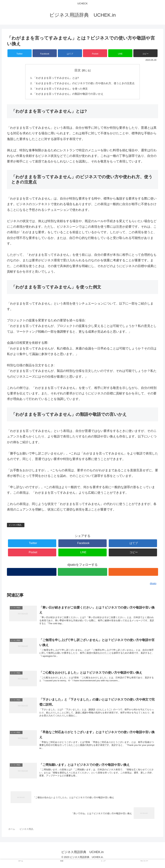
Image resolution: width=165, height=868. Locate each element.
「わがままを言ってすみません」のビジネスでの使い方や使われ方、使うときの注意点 (84, 84)
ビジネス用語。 (16, 526)
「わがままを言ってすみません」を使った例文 (59, 89)
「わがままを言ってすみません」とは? (54, 78)
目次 (78, 70)
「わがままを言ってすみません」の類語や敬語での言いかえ (67, 95)
